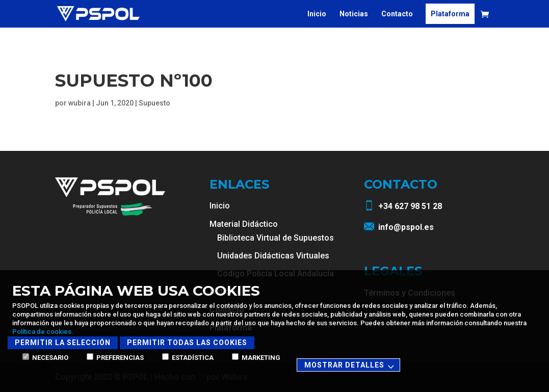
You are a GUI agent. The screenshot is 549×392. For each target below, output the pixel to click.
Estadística (188, 358)
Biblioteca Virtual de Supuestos (276, 238)
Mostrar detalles (351, 366)
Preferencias (115, 358)
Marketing (256, 358)
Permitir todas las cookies (187, 343)
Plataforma (450, 14)
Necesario (45, 358)
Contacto (397, 14)
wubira (80, 103)
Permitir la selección (63, 343)
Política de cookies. (43, 332)
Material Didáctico (244, 224)
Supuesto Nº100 (134, 81)
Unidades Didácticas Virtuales (273, 256)
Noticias (354, 14)
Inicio (317, 14)
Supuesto (154, 103)
